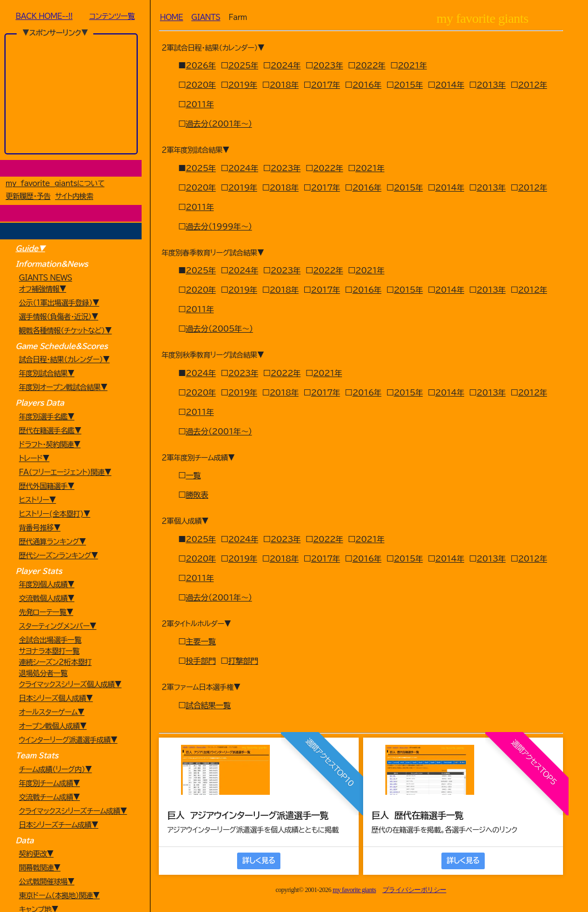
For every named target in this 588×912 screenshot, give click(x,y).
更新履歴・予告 (28, 196)
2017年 (325, 85)
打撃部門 (243, 661)
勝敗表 (197, 495)
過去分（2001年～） (219, 124)
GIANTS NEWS (46, 278)
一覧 (194, 475)
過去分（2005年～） (220, 329)
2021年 (412, 66)
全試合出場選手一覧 (50, 640)
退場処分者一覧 (43, 673)
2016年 (367, 85)
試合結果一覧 (208, 705)
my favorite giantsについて (55, 184)
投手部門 (201, 661)
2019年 (243, 85)
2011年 (200, 104)
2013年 (491, 85)
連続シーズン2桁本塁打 (55, 662)
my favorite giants (354, 890)
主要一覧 (201, 642)
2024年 (285, 66)
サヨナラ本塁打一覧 (49, 651)
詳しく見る (259, 861)
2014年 (450, 85)
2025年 (243, 66)
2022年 (370, 66)
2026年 (201, 66)
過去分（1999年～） (219, 227)
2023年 (328, 66)
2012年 (532, 85)
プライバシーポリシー (414, 890)
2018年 (284, 85)
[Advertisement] (71, 94)
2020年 (201, 85)
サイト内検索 (74, 196)
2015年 (408, 85)
